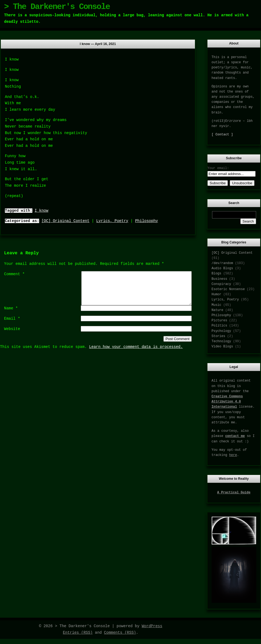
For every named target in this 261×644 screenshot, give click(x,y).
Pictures (219, 321)
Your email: (218, 168)
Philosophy (147, 221)
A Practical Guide (234, 493)
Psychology (221, 331)
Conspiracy (221, 284)
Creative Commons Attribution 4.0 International (227, 402)
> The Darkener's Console (57, 7)
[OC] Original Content (65, 221)
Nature (217, 310)
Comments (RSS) (120, 633)
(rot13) (218, 121)
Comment (14, 274)
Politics (219, 326)
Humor (216, 294)
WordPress (152, 626)
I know (41, 211)
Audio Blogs (222, 268)
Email (12, 325)
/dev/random (222, 263)
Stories (218, 336)
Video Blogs (222, 347)
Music (216, 305)
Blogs (216, 274)
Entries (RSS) (78, 633)
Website (12, 335)
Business (219, 279)
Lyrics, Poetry (112, 221)
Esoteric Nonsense (228, 289)
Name (11, 315)
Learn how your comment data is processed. (136, 353)
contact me (235, 436)
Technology (221, 341)
